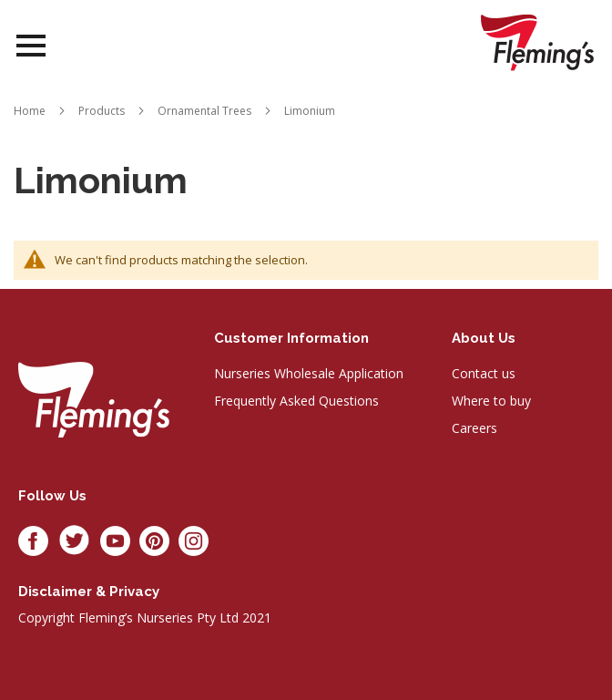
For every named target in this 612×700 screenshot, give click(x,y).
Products (102, 111)
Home (30, 111)
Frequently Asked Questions (296, 401)
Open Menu (31, 46)
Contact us (484, 373)
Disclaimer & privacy (89, 592)
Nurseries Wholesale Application (309, 373)
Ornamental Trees (204, 111)
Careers (474, 428)
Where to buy (491, 401)
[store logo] (537, 42)
